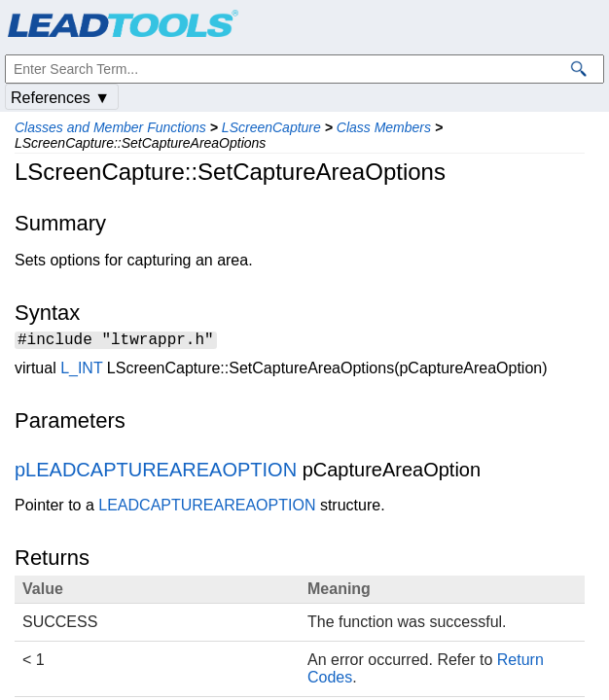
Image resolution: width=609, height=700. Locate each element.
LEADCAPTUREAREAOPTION (207, 508)
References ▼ (60, 98)
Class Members (384, 127)
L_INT (81, 371)
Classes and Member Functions (110, 127)
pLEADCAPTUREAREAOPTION (156, 472)
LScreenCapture (271, 127)
